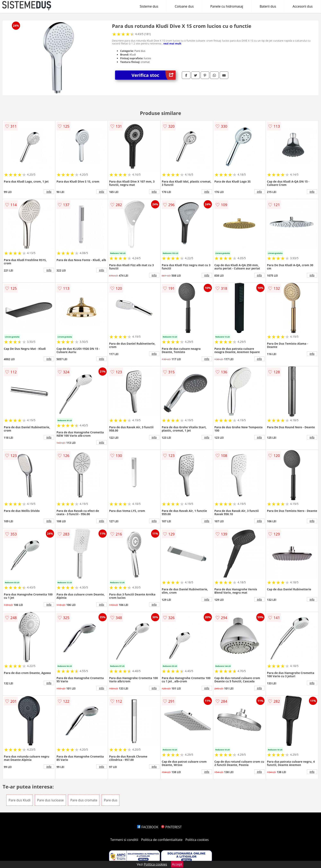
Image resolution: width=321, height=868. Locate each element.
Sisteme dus (149, 6)
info (49, 192)
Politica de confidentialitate (162, 840)
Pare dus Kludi (20, 800)
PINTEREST (171, 827)
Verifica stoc (154, 75)
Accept (177, 864)
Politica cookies (197, 840)
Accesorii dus (303, 6)
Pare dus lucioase (50, 800)
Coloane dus (184, 6)
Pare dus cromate (84, 800)
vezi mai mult (172, 43)
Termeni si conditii (124, 840)
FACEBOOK (148, 827)
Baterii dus (268, 6)
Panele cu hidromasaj (227, 6)
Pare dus (110, 800)
